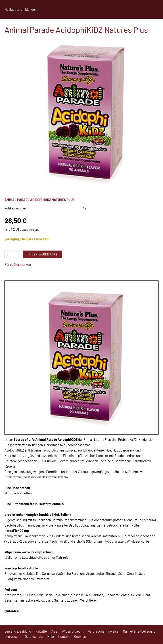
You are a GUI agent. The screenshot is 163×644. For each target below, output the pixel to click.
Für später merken (18, 264)
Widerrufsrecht (73, 631)
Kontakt (64, 636)
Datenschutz (34, 636)
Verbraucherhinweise (103, 631)
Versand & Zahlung (18, 631)
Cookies (80, 636)
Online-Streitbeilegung (139, 631)
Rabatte (41, 631)
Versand (34, 229)
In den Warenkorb (42, 254)
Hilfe (51, 636)
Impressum (12, 636)
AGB (54, 631)
